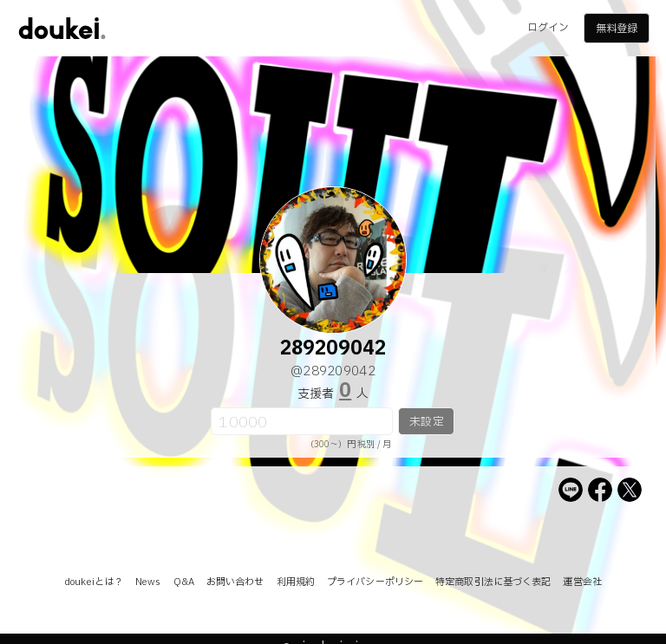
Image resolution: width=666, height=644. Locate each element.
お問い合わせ (235, 582)
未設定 (426, 422)
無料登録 (617, 29)
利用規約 (296, 582)
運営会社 (582, 582)
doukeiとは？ (94, 582)
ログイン (548, 28)
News (148, 582)
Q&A (184, 582)
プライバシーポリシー (375, 582)
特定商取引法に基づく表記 (493, 582)
